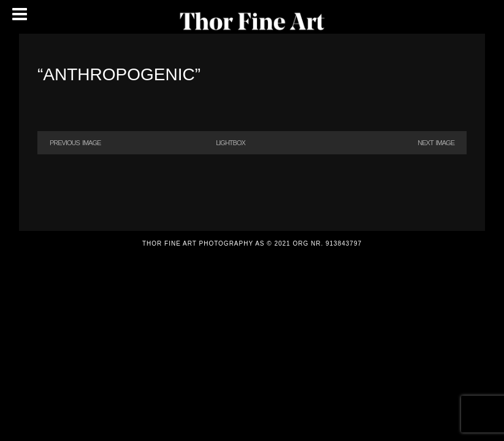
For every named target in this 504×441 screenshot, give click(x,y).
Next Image (436, 143)
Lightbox (231, 143)
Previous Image (75, 143)
